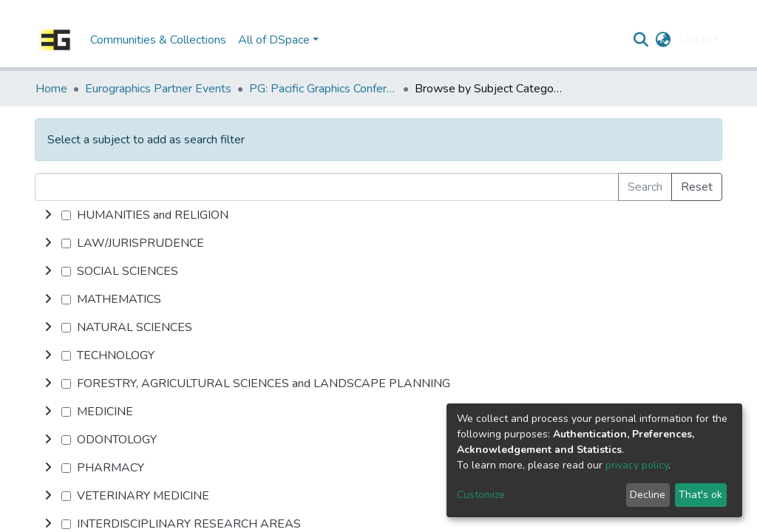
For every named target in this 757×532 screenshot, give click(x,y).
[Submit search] (641, 40)
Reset (697, 187)
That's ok (700, 495)
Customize (481, 495)
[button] (663, 40)
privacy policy (637, 465)
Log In (695, 40)
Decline (648, 495)
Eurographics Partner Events (158, 89)
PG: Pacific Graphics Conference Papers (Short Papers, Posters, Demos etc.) (323, 89)
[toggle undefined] (48, 215)
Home (51, 89)
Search (645, 187)
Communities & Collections (158, 40)
